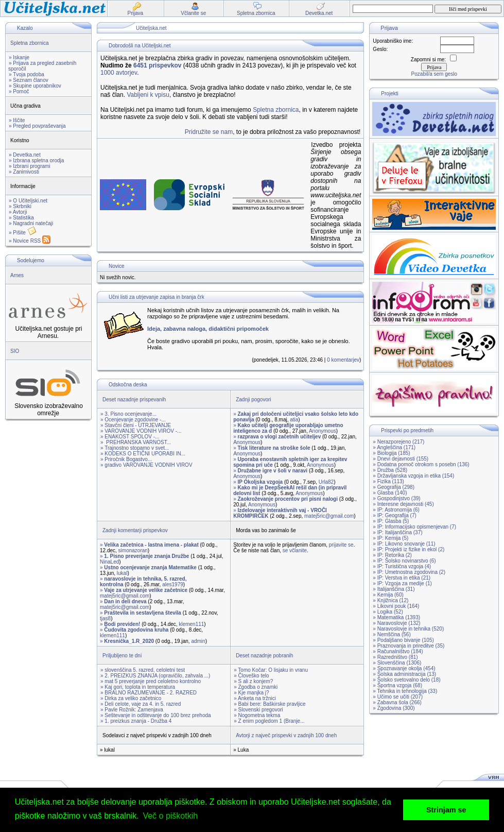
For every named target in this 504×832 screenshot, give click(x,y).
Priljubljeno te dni (122, 656)
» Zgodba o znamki (256, 687)
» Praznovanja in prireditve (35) (409, 646)
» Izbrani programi (30, 166)
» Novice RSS (30, 241)
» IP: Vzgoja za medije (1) (402, 583)
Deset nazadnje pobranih (264, 656)
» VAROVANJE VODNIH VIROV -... (141, 431)
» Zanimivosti (24, 172)
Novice (117, 266)
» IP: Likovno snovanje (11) (404, 544)
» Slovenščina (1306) (397, 663)
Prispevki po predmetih (407, 430)
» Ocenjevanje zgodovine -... (133, 420)
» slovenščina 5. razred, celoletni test (143, 670)
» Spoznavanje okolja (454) (404, 668)
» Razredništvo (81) (395, 657)
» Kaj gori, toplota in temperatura (138, 687)
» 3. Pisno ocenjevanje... (128, 414)
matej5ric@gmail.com (329, 516)
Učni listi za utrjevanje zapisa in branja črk (157, 297)
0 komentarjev (343, 360)
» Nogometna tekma (257, 715)
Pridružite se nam (209, 132)
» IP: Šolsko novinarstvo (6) (404, 561)
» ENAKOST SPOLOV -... (130, 437)
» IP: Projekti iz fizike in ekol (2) (409, 549)
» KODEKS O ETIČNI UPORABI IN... (143, 454)
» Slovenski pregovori (258, 710)
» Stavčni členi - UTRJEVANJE (136, 425)
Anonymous (323, 431)
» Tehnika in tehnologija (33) (405, 691)
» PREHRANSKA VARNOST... (136, 442)
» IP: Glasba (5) (391, 521)
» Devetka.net (25, 155)
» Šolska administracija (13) (404, 674)
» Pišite (23, 233)
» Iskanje (19, 57)
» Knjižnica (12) (390, 600)
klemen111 (191, 624)
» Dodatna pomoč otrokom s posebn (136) (421, 464)
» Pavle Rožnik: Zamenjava (132, 710)
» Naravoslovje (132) (396, 623)
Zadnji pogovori (253, 400)
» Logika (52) (388, 612)
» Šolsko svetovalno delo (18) (406, 680)
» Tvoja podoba (27, 74)
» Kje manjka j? (251, 693)
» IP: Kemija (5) (390, 538)
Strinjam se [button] (446, 810)
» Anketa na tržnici (255, 698)
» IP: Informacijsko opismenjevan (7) (414, 527)
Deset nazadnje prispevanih (134, 400)
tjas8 (105, 618)
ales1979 (173, 584)
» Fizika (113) (388, 481)
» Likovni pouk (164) (396, 606)
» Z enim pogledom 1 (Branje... (269, 721)
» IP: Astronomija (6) (396, 510)
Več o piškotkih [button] (170, 816)
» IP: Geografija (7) (394, 515)
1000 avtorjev (119, 73)
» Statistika (21, 218)
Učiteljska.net (151, 28)
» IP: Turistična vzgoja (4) (402, 566)
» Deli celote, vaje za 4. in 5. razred (141, 704)
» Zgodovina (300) (394, 708)
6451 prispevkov (157, 65)
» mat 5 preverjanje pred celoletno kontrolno (151, 681)
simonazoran (133, 550)
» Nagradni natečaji (31, 223)
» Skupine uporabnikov (35, 86)
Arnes (17, 275)
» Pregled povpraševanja (37, 126)
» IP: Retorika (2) (392, 555)
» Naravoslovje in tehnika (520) (408, 629)
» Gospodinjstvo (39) (396, 498)
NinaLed (109, 562)
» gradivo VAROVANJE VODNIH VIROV (146, 465)
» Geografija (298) (394, 487)
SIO (15, 351)
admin (198, 641)
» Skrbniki (20, 206)
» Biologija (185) (391, 453)
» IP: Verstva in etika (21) (402, 578)
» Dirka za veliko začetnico (131, 698)
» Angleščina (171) (394, 447)
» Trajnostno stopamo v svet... (135, 448)
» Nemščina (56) (392, 634)
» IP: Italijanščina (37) (397, 532)
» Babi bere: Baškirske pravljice (270, 704)
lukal (122, 573)
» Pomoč (19, 91)
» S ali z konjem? (253, 681)
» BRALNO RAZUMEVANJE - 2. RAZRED (149, 693)
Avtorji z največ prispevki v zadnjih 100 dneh (286, 735)
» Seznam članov (29, 80)
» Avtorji (18, 212)
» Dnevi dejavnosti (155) (401, 459)
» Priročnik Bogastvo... (126, 459)
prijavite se (341, 545)
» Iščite (17, 120)
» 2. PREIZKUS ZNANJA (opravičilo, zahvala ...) (155, 676)
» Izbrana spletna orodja (36, 160)
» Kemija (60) (388, 595)
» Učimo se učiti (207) (398, 697)
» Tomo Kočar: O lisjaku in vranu (271, 670)
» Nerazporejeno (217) (398, 442)
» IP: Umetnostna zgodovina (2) (409, 572)
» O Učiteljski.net (28, 201)
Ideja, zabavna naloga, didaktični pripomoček (208, 329)
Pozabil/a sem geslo (435, 74)
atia (294, 420)
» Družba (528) (390, 470)
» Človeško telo (251, 676)
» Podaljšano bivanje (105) (403, 640)
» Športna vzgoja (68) (397, 685)
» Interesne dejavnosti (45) (403, 504)
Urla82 (326, 482)
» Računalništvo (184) (398, 651)
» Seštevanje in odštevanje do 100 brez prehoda (156, 715)
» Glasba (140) (390, 493)
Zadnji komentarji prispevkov (135, 530)
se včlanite (295, 550)
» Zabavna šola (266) (397, 702)
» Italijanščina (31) (394, 589)
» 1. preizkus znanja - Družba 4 (136, 721)
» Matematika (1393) (396, 617)
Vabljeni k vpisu (148, 95)
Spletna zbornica (30, 43)
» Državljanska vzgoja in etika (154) (413, 476)
